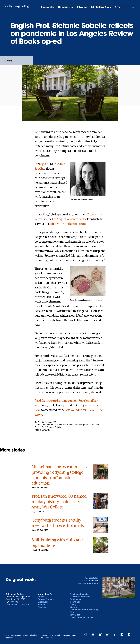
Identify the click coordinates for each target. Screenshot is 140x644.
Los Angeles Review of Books (69, 219)
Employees (43, 602)
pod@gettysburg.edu (89, 583)
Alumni (41, 597)
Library (73, 607)
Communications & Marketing (84, 610)
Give (117, 7)
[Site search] (133, 7)
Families (42, 607)
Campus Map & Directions (18, 604)
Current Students (46, 599)
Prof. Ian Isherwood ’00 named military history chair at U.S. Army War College (59, 502)
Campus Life (65, 7)
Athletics (82, 7)
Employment (76, 599)
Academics (47, 7)
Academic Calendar (79, 594)
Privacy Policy (47, 635)
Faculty (41, 604)
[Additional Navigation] (125, 7)
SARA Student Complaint (82, 617)
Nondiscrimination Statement (67, 635)
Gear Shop (75, 602)
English (43, 164)
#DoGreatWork (92, 578)
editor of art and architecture (68, 224)
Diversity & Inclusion (80, 597)
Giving (73, 604)
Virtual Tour (76, 615)
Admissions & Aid (101, 7)
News (9, 61)
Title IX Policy (47, 638)
